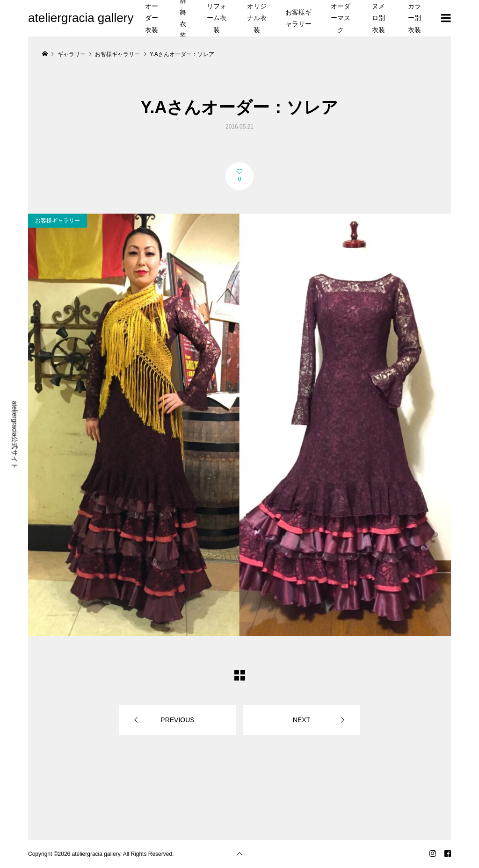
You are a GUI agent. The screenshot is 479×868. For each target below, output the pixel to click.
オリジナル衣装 (257, 18)
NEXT (301, 720)
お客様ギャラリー (298, 18)
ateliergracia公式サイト (15, 435)
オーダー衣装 (152, 18)
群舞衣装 (183, 18)
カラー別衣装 (414, 18)
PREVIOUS (177, 720)
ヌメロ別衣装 (378, 18)
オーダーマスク (341, 18)
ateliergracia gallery (81, 18)
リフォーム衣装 (217, 18)
